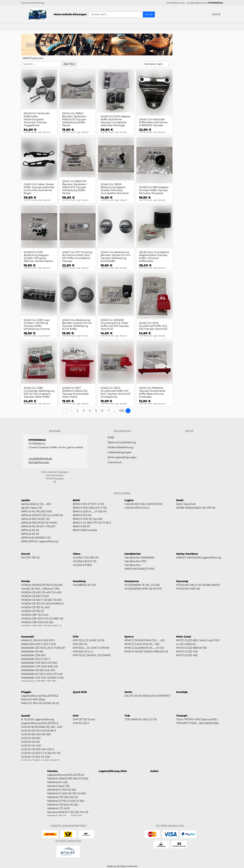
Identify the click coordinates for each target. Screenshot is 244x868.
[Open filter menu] (69, 64)
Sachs (128, 692)
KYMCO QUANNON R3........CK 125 (144, 648)
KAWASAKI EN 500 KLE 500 (38, 670)
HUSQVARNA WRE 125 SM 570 (143, 589)
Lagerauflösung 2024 (113, 771)
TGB (127, 716)
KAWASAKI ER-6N (32, 652)
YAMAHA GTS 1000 (59, 808)
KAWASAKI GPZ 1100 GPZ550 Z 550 (42, 678)
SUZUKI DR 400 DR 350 (36, 734)
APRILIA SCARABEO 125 (36, 538)
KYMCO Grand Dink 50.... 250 (142, 644)
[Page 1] (71, 411)
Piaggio (26, 692)
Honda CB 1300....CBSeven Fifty (40, 589)
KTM (76, 637)
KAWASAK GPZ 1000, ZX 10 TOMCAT (43, 648)
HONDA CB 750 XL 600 (35, 607)
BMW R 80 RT (81, 526)
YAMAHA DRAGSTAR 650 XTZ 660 (68, 779)
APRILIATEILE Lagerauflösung (40, 541)
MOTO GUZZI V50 (187, 652)
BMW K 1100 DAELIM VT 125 (90, 508)
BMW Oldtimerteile (85, 530)
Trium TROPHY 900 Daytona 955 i (197, 719)
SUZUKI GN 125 (30, 742)
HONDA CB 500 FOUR (35, 596)
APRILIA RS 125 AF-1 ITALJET (38, 526)
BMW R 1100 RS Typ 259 (88, 519)
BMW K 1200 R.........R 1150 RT (90, 512)
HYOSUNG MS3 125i (188, 589)
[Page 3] (84, 411)
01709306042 (215, 3)
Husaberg (79, 581)
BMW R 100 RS (82, 515)
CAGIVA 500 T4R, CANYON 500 (144, 504)
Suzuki (26, 716)
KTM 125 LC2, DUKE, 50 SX (89, 640)
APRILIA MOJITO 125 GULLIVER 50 (42, 515)
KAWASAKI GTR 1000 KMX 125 (39, 667)
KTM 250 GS (80, 644)
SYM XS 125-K (81, 723)
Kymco (129, 637)
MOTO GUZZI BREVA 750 (191, 648)
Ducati (26, 554)
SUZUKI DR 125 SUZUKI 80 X (39, 731)
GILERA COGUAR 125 (86, 558)
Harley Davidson (187, 554)
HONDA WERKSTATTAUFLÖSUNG (42, 585)
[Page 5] (96, 411)
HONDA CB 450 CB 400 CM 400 (41, 592)
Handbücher (133, 554)
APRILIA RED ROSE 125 (35, 519)
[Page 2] (77, 411)
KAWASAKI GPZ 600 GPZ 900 (39, 663)
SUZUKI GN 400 (31, 746)
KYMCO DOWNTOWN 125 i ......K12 (145, 640)
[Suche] (149, 14)
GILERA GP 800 (82, 565)
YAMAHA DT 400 (57, 782)
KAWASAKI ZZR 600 (33, 655)
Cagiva (129, 500)
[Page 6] (102, 411)
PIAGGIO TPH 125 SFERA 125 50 (40, 703)
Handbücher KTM (135, 561)
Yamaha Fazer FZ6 (58, 786)
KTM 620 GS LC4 (83, 652)
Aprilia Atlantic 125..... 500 (36, 504)
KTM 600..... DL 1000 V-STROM (91, 648)
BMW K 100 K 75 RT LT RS (88, 504)
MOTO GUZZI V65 (187, 655)
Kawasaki (28, 637)
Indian (154, 771)
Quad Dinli (80, 692)
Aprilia (26, 500)
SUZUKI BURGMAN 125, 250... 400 (42, 727)
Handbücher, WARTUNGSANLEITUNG (140, 567)
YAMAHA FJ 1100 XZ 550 (62, 790)
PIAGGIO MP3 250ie (33, 700)
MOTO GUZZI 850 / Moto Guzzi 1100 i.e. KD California (198, 642)
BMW (76, 500)
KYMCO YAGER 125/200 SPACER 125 (146, 652)
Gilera (77, 554)
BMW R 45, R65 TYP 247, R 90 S (92, 523)
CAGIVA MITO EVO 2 (137, 508)
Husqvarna (132, 581)
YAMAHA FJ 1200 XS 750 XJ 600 (66, 794)
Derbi (180, 500)
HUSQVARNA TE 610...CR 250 (142, 585)
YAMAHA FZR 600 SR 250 (63, 805)
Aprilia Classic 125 (32, 508)
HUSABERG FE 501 (84, 585)
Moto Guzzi (184, 637)
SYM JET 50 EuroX (84, 719)
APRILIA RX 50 (30, 534)
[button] (176, 3)
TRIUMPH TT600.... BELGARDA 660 (197, 723)
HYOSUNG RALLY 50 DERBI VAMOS (198, 585)
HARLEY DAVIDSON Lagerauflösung (199, 558)
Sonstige (182, 692)
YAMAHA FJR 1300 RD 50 (62, 797)
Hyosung (182, 581)
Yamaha (52, 771)
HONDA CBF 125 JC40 (35, 615)
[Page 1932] (122, 411)
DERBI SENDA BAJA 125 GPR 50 (196, 508)
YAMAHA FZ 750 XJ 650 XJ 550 (66, 801)
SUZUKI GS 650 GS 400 (36, 757)
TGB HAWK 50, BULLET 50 (141, 719)
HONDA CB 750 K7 (33, 611)
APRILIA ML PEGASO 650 (37, 512)
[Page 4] (90, 411)
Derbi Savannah (186, 504)
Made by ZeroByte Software (122, 866)
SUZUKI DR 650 (31, 738)
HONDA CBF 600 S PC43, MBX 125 (42, 619)
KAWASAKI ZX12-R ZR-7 (36, 659)
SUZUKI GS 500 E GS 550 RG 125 (41, 753)
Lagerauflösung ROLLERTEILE (40, 696)
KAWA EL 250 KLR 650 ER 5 (38, 640)
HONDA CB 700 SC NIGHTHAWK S (42, 604)
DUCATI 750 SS (30, 558)
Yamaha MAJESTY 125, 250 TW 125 (68, 812)
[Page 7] (108, 411)
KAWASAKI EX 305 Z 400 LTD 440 (42, 674)
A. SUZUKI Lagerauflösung (38, 719)
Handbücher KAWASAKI (139, 558)
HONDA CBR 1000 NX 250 (37, 622)
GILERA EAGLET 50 (85, 561)
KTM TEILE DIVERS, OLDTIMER (92, 655)
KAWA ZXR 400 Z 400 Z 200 (39, 644)
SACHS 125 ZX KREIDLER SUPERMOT (147, 696)
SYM (76, 716)
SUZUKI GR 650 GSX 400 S (38, 749)
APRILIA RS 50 (30, 530)
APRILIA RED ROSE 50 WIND (39, 523)
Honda (26, 581)
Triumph (182, 716)
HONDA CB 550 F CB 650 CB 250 (41, 600)
